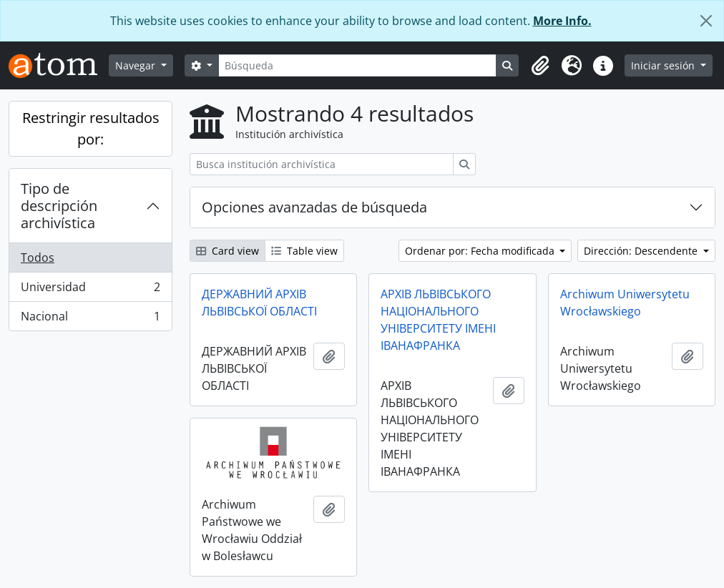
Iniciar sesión (664, 65)
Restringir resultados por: (91, 128)
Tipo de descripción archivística (59, 206)
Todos (38, 258)
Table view (304, 251)
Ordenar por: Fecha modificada (481, 251)
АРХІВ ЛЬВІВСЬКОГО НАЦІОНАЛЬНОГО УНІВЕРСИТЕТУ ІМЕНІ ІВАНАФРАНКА (438, 320)
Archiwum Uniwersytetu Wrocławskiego (625, 303)
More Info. (562, 21)
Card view (228, 251)
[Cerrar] (706, 21)
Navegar (137, 65)
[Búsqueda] (358, 65)
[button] (540, 66)
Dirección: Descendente (642, 251)
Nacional (90, 319)
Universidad (90, 290)
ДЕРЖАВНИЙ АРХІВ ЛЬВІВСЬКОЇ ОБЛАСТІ (259, 303)
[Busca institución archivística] (322, 164)
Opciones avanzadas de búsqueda (314, 207)
